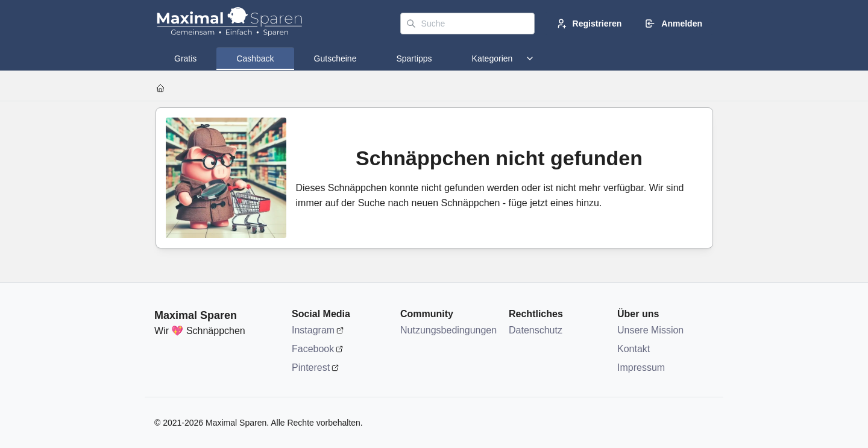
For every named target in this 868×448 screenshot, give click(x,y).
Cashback (255, 58)
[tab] (185, 58)
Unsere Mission (650, 330)
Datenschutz (536, 330)
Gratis (185, 58)
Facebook (313, 349)
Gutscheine (335, 58)
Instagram (313, 330)
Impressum (641, 368)
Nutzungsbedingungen (448, 330)
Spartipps (414, 58)
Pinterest (311, 368)
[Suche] (467, 24)
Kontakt (634, 349)
